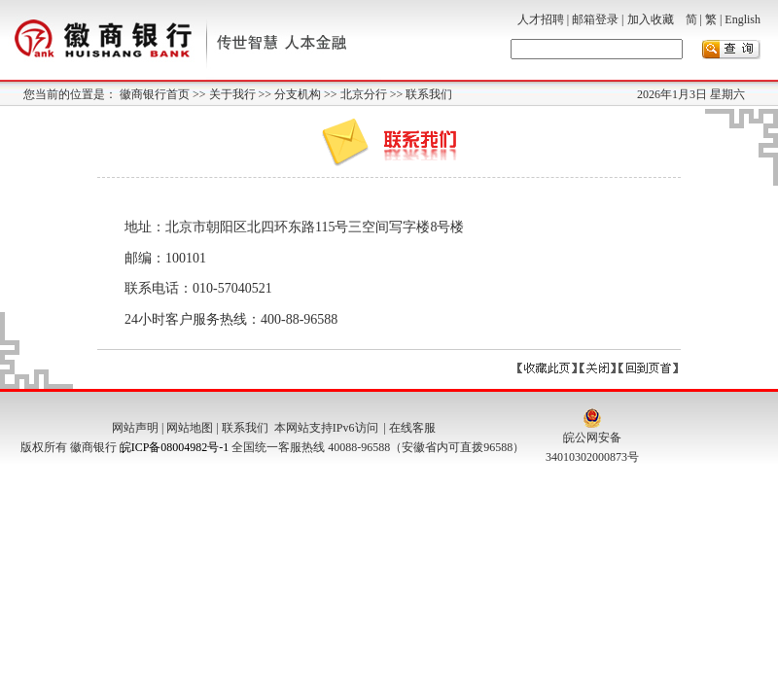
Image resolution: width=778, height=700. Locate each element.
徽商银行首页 (156, 94)
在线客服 (412, 428)
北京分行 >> (373, 94)
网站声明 (135, 428)
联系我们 (429, 94)
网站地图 (190, 428)
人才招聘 (541, 19)
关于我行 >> (242, 94)
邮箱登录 (595, 19)
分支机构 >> (307, 94)
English (743, 19)
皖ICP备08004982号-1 (175, 447)
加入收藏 (651, 19)
